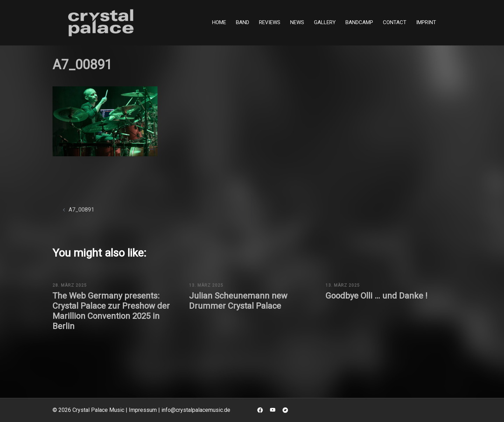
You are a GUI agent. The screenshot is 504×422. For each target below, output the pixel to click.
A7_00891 (81, 210)
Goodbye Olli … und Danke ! (376, 296)
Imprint (426, 22)
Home (219, 22)
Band (243, 22)
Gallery (325, 22)
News (297, 22)
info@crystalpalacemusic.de (196, 410)
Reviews (270, 22)
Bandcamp (359, 22)
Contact (395, 22)
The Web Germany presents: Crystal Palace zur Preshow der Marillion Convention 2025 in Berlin (111, 311)
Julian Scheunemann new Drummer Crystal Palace (238, 301)
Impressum (143, 410)
